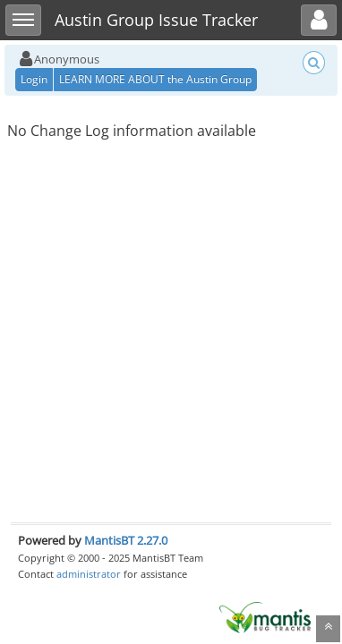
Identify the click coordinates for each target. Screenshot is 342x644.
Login (34, 79)
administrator (89, 574)
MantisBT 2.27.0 (126, 540)
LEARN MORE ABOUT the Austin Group (155, 79)
